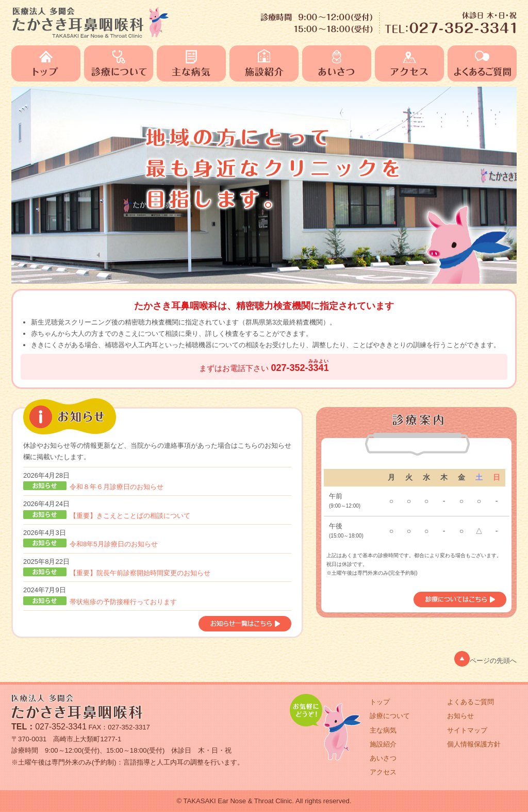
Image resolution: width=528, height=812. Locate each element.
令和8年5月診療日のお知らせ (114, 544)
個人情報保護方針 (474, 744)
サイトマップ (467, 730)
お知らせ (460, 716)
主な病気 (193, 63)
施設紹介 (266, 63)
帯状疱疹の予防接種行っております (123, 602)
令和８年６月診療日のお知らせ (117, 487)
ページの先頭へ (485, 659)
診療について (120, 63)
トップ (48, 63)
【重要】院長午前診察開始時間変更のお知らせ (140, 573)
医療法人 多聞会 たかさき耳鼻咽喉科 (90, 22)
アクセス (411, 63)
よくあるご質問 (482, 63)
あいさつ (339, 63)
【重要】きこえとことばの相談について (130, 516)
